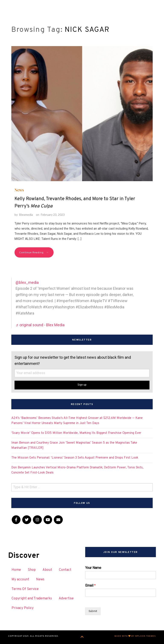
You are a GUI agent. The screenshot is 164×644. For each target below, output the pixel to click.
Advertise (66, 599)
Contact (65, 570)
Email (90, 585)
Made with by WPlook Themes (135, 636)
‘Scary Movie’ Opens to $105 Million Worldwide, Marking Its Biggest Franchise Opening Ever (76, 433)
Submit (93, 611)
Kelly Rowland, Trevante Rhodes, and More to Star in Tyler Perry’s (75, 203)
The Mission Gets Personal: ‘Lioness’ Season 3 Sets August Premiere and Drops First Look (75, 458)
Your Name (93, 568)
